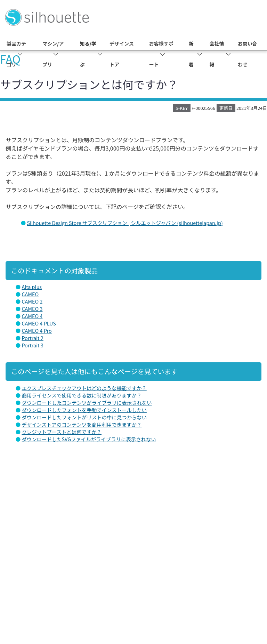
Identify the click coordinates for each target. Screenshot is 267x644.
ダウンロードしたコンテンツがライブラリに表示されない (87, 402)
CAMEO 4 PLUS (39, 323)
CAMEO (30, 294)
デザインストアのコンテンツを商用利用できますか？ (82, 424)
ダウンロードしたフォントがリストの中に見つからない (84, 417)
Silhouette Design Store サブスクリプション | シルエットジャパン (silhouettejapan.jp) (125, 223)
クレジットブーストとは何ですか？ (62, 432)
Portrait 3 (32, 345)
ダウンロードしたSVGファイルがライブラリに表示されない (89, 439)
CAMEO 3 (32, 309)
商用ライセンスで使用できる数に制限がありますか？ (82, 395)
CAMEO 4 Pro (37, 331)
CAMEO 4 (32, 316)
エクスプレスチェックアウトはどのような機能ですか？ (84, 388)
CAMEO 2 (32, 301)
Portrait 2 (32, 338)
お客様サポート (161, 54)
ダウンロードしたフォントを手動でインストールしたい (84, 410)
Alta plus (32, 287)
